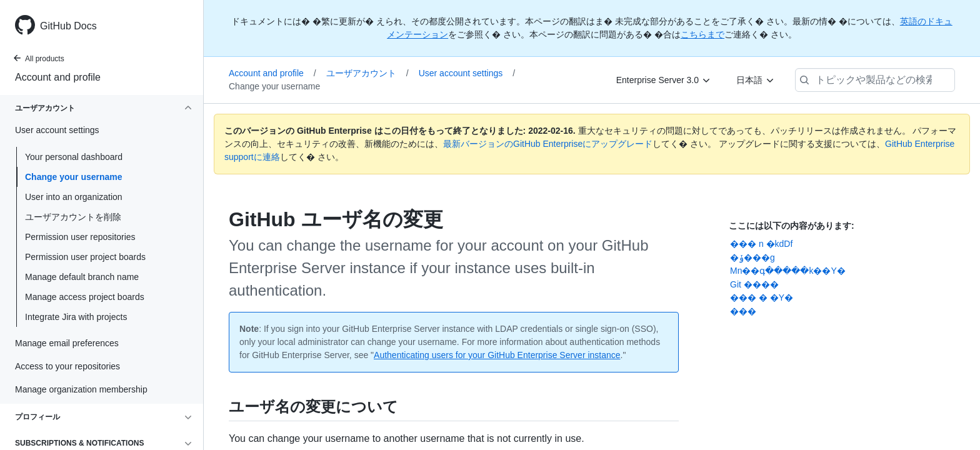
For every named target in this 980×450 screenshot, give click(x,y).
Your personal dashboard (74, 157)
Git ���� (754, 284)
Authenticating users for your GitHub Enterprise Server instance (497, 355)
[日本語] (756, 80)
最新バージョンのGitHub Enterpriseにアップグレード (548, 144)
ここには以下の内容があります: (792, 226)
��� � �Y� (762, 297)
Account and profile (58, 77)
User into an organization (74, 197)
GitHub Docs (68, 26)
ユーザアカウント (367, 73)
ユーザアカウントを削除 (73, 217)
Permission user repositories (80, 237)
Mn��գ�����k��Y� (788, 271)
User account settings (467, 73)
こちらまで (702, 34)
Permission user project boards (85, 257)
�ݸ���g (752, 257)
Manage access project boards (85, 297)
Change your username (74, 177)
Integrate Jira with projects (76, 317)
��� (743, 311)
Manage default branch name (82, 277)
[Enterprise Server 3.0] (664, 80)
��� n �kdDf (761, 244)
